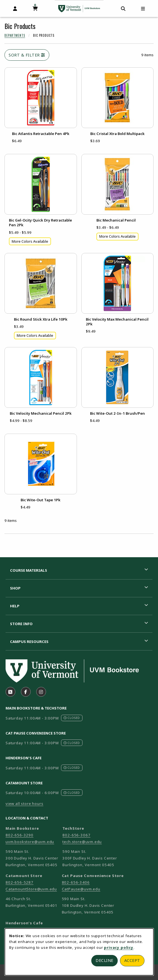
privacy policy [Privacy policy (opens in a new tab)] (119, 947)
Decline (104, 960)
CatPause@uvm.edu (81, 889)
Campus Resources (29, 642)
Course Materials (29, 570)
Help (15, 606)
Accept (132, 960)
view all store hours (25, 804)
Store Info (21, 624)
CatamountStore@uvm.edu (31, 889)
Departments (15, 35)
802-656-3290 (20, 835)
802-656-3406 (76, 882)
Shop (15, 588)
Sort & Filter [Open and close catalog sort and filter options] (27, 55)
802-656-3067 (76, 835)
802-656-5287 (20, 882)
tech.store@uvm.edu (82, 842)
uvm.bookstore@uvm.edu (30, 842)
